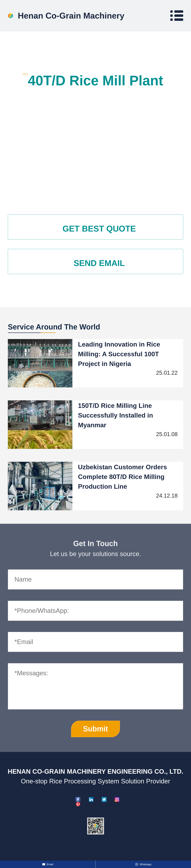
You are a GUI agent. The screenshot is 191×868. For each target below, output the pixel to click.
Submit (95, 729)
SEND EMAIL (99, 263)
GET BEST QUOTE (99, 229)
